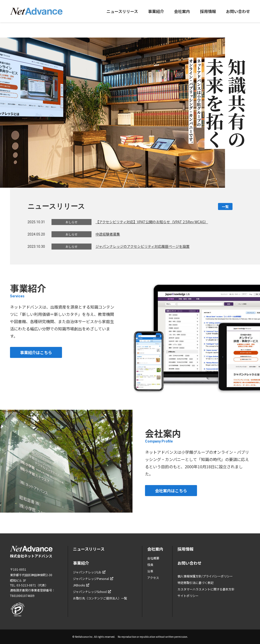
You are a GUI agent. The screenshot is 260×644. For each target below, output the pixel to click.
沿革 (150, 571)
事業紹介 (156, 11)
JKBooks (81, 585)
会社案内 (182, 11)
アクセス (153, 578)
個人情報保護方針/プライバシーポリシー (205, 576)
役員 (150, 565)
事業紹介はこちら (36, 352)
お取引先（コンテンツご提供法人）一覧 (100, 598)
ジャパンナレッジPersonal (93, 579)
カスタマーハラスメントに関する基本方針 (206, 589)
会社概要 (153, 558)
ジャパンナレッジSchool (92, 592)
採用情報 (208, 11)
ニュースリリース (122, 11)
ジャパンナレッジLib (89, 572)
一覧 (225, 206)
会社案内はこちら (171, 491)
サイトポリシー (188, 596)
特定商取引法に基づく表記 (195, 583)
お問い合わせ (238, 11)
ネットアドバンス (36, 11)
